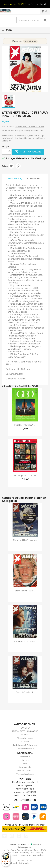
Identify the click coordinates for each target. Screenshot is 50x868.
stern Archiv (30, 41)
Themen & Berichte (25, 748)
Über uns (25, 760)
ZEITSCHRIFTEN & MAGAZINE (25, 731)
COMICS (25, 735)
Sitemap (25, 742)
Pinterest (18, 166)
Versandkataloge (25, 738)
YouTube (12, 836)
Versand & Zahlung (25, 774)
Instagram (26, 836)
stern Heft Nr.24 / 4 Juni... (25, 540)
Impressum (25, 757)
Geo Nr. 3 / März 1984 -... (25, 425)
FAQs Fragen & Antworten (25, 745)
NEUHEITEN (25, 728)
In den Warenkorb (28, 152)
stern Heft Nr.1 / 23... (25, 692)
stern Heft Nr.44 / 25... (25, 591)
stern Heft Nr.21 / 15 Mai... (25, 641)
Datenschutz (25, 767)
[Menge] (5, 152)
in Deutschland (37, 4)
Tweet (11, 166)
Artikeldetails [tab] (33, 179)
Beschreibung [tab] (15, 179)
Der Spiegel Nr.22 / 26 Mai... (25, 476)
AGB (25, 764)
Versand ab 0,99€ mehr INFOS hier (30, 127)
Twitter (4, 836)
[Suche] (32, 20)
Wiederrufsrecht (25, 770)
